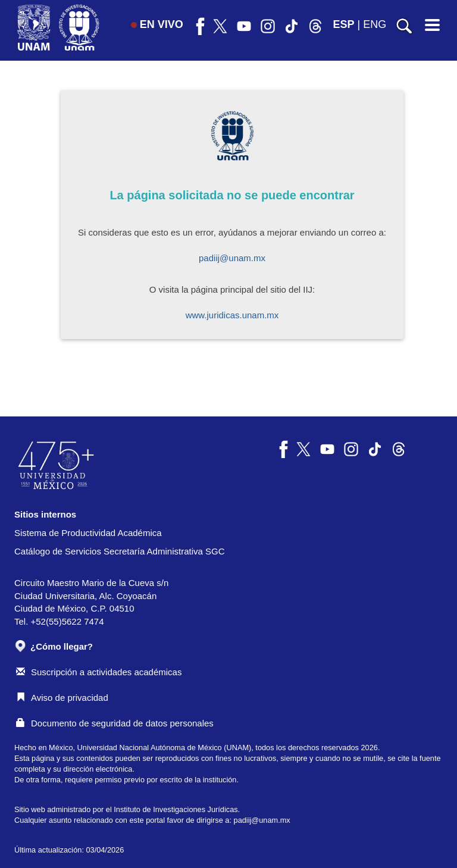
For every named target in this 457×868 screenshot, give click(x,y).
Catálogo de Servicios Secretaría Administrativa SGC (120, 551)
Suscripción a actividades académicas (99, 672)
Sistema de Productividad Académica (88, 533)
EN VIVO (157, 24)
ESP (344, 24)
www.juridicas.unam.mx (232, 315)
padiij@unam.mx (232, 258)
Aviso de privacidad (62, 698)
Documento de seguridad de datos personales (115, 723)
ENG (375, 24)
